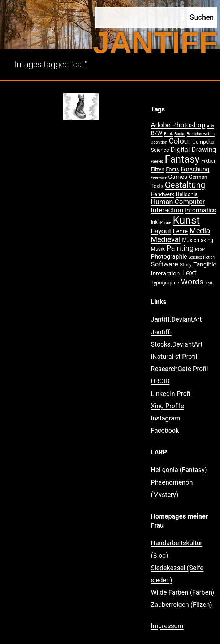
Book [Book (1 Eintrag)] (168, 134)
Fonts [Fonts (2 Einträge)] (172, 170)
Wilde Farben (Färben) (182, 592)
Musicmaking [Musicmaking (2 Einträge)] (198, 240)
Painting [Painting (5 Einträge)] (180, 248)
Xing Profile (167, 406)
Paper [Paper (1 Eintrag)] (200, 249)
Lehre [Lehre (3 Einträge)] (180, 231)
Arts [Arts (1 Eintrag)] (211, 126)
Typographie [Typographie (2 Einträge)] (165, 283)
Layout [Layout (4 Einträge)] (161, 231)
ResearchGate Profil (179, 369)
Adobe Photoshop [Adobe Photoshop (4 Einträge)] (178, 125)
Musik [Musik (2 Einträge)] (158, 249)
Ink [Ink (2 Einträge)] (154, 222)
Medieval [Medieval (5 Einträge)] (165, 239)
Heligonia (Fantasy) (179, 470)
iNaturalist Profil (174, 356)
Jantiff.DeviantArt (176, 319)
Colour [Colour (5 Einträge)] (180, 141)
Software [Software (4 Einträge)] (164, 264)
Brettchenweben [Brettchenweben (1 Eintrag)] (201, 134)
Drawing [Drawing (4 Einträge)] (204, 149)
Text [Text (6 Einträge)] (189, 273)
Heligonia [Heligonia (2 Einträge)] (187, 195)
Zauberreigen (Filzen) (181, 605)
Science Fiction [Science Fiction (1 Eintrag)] (202, 257)
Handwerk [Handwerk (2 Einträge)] (162, 195)
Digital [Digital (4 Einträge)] (180, 149)
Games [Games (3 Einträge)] (178, 177)
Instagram (165, 418)
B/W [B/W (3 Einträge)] (156, 133)
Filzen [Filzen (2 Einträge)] (158, 170)
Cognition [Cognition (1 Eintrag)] (159, 142)
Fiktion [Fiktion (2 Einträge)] (209, 161)
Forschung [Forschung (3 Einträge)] (195, 169)
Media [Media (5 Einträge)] (200, 231)
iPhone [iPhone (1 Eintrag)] (165, 223)
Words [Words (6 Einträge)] (192, 282)
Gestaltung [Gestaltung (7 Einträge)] (185, 185)
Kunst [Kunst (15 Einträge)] (186, 220)
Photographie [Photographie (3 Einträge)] (169, 256)
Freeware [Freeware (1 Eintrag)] (159, 178)
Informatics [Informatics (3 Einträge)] (200, 210)
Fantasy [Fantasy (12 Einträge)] (182, 159)
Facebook (165, 430)
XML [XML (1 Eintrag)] (209, 283)
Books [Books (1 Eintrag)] (180, 134)
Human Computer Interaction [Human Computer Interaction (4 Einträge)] (178, 206)
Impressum (167, 626)
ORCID (160, 381)
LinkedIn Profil (171, 394)
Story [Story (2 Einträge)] (186, 265)
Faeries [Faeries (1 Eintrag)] (157, 161)
